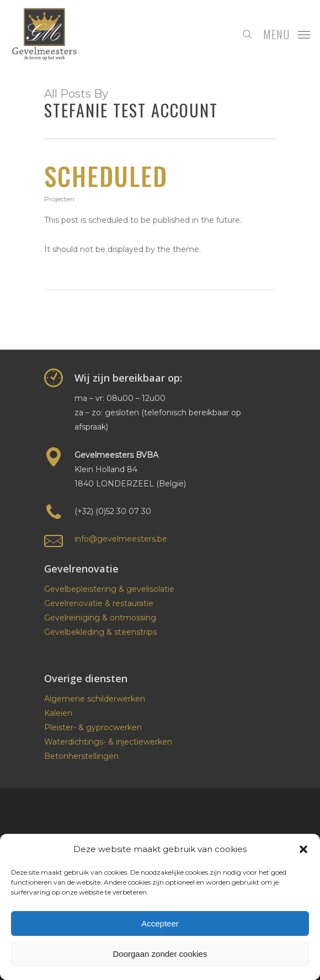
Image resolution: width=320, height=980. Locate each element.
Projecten (59, 199)
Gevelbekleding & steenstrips (100, 632)
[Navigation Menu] (287, 34)
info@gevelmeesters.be (121, 539)
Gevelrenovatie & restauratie (99, 603)
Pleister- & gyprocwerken (93, 727)
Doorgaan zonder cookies (160, 954)
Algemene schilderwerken (95, 699)
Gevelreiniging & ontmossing (100, 618)
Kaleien (58, 713)
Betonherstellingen (81, 756)
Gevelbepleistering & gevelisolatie (109, 589)
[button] (303, 849)
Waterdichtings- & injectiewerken (108, 742)
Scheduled (106, 176)
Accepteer (160, 923)
